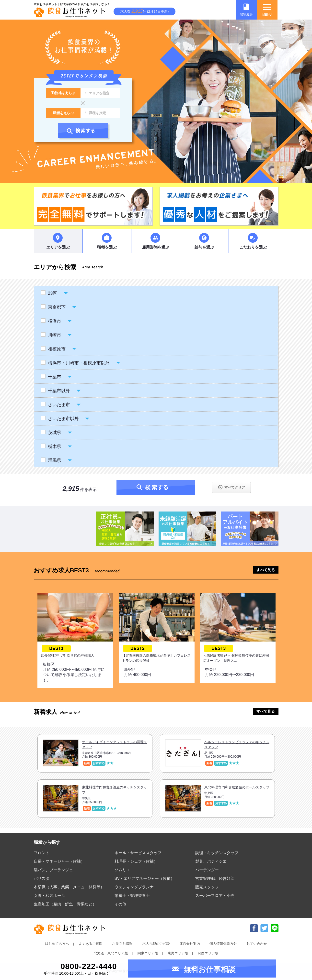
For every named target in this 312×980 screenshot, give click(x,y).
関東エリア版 (148, 953)
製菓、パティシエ (211, 861)
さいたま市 (59, 405)
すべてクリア (231, 487)
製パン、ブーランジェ (53, 870)
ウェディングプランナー (136, 887)
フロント (42, 853)
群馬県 (54, 460)
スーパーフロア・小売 (215, 896)
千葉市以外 (59, 391)
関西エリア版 (208, 953)
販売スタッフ (207, 887)
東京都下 (57, 307)
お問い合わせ (257, 944)
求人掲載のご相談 (156, 944)
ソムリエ (122, 870)
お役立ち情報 (122, 944)
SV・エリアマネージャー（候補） (144, 878)
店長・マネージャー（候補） (59, 861)
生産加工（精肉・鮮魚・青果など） (65, 904)
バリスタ (42, 878)
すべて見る (266, 570)
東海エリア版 (178, 953)
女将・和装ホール (49, 896)
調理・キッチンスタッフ (217, 853)
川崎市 (54, 335)
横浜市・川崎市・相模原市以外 (79, 363)
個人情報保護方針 (223, 944)
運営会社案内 (190, 944)
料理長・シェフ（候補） (136, 861)
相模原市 (57, 349)
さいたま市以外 (63, 419)
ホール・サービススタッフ (138, 853)
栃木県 (54, 446)
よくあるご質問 (91, 944)
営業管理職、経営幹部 (215, 878)
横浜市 (54, 321)
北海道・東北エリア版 (111, 953)
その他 (120, 904)
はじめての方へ (57, 944)
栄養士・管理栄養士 (132, 896)
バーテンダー (207, 870)
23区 (52, 293)
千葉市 (54, 377)
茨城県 (54, 433)
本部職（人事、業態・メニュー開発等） (69, 887)
